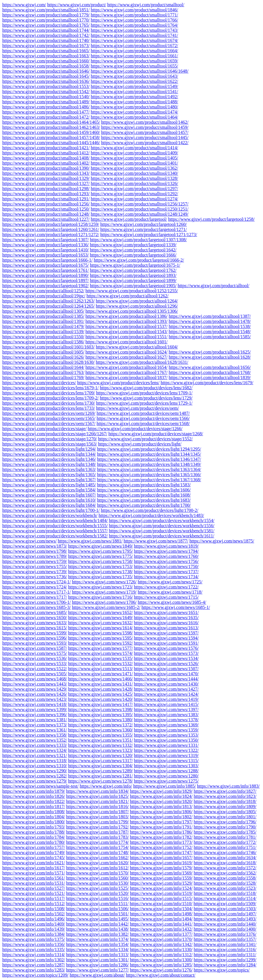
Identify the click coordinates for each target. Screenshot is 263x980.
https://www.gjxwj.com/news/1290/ (35, 771)
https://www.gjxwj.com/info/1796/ (225, 822)
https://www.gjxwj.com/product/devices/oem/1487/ (143, 413)
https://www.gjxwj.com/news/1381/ (35, 720)
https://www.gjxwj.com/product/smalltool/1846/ (134, 10)
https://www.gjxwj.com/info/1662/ (97, 858)
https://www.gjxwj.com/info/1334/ (97, 949)
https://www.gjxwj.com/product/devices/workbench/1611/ (162, 536)
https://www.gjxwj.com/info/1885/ (165, 786)
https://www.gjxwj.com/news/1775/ (100, 556)
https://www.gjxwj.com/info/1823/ (225, 796)
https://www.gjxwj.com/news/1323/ (100, 750)
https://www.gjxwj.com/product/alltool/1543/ (127, 332)
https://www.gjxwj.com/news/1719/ (104, 592)
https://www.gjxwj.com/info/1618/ (225, 863)
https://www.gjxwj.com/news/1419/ (166, 699)
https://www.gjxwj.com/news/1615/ (35, 628)
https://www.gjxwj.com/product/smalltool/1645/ (46, 76)
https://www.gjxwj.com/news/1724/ (35, 587)
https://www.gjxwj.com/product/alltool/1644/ (43, 367)
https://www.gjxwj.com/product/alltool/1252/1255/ (132, 291)
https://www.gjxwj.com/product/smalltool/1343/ (46, 173)
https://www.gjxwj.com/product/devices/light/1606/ (144, 490)
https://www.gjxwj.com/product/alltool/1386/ (127, 316)
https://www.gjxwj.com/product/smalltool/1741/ (134, 35)
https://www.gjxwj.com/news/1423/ (35, 699)
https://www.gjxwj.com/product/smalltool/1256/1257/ (140, 204)
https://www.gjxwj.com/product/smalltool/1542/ (46, 92)
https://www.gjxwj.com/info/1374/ (97, 939)
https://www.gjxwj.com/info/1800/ (34, 822)
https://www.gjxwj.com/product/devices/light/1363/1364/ (149, 469)
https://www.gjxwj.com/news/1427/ (166, 689)
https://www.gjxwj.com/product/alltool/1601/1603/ (48, 347)
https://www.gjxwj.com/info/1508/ (34, 909)
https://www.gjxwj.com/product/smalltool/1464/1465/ (51, 122)
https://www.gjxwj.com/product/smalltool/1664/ (134, 51)
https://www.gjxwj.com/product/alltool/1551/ (127, 337)
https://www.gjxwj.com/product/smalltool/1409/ (134, 153)
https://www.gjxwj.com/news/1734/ (166, 577)
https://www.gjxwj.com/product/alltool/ (214, 286)
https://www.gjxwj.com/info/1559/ (161, 878)
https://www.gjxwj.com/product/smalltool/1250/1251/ (140, 209)
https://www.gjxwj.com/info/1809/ (225, 806)
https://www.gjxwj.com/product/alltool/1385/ (43, 316)
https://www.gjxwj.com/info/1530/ (97, 883)
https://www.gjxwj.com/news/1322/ (166, 750)
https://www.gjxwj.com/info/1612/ (97, 868)
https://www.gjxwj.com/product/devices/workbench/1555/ (55, 526)
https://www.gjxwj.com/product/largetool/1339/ (133, 245)
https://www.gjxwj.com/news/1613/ (166, 628)
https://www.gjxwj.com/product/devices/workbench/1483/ (151, 515)
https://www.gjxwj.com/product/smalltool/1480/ (134, 107)
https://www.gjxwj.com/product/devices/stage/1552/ (145, 439)
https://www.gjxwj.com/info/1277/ (97, 970)
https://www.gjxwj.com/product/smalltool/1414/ (134, 148)
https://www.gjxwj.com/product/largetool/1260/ (144, 224)
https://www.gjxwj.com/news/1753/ (100, 566)
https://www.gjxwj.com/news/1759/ (35, 561)
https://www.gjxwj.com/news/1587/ (35, 648)
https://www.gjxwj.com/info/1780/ (34, 842)
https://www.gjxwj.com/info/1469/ (34, 924)
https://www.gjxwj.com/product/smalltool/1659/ (134, 61)
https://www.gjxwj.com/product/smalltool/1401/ (134, 163)
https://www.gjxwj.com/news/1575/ (35, 653)
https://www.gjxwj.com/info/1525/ (97, 888)
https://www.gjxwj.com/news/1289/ (100, 771)
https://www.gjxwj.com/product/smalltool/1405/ (134, 158)
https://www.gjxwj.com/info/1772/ (225, 842)
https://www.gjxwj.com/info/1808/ (34, 812)
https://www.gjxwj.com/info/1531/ (34, 883)
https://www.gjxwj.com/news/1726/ (104, 582)
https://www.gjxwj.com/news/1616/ (166, 623)
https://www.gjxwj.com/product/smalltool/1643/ (134, 76)
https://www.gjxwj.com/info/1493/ (225, 919)
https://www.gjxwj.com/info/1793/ (34, 827)
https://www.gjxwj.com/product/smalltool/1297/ (134, 189)
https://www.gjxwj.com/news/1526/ (166, 664)
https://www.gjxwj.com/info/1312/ (161, 955)
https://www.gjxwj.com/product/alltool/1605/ (43, 352)
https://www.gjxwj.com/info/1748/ (97, 852)
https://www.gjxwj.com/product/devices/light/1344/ (49, 454)
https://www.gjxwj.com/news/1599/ (35, 633)
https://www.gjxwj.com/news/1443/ (35, 684)
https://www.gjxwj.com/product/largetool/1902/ (45, 286)
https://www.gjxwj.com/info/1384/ (34, 934)
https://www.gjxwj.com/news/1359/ (166, 730)
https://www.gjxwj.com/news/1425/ (100, 694)
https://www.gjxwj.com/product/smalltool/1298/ (46, 189)
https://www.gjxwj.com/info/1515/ (161, 898)
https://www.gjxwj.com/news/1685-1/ (176, 607)
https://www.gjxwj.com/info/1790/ (225, 827)
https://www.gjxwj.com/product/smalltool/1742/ (46, 35)
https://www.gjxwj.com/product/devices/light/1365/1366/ (149, 475)
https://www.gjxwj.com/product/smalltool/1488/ (134, 102)
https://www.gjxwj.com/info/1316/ (225, 949)
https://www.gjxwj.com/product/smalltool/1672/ (134, 46)
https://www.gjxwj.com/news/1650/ (35, 618)
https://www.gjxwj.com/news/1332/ (100, 745)
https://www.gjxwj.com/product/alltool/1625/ (210, 352)
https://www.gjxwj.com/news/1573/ (166, 653)
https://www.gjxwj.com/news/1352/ (35, 740)
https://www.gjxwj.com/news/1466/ (100, 679)
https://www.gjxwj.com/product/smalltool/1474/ (134, 112)
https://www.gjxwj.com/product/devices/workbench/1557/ (55, 531)
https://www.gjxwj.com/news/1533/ (35, 664)
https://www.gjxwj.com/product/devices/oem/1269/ (49, 413)
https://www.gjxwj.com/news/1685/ (35, 612)
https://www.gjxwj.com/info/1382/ (97, 934)
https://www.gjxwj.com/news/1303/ (166, 766)
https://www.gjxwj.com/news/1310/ (35, 766)
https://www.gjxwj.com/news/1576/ (166, 648)
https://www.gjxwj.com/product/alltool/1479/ (43, 326)
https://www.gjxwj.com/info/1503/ (225, 909)
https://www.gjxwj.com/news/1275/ (166, 781)
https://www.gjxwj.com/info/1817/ (34, 806)
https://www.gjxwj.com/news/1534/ (166, 658)
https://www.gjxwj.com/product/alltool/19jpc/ (44, 296)
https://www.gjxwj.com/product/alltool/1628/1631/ (142, 362)
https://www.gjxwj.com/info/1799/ (97, 822)
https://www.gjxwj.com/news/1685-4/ (172, 602)
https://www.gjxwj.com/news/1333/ (35, 745)
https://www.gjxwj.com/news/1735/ (100, 577)
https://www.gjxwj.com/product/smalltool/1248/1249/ (140, 214)
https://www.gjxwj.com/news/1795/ (100, 551)
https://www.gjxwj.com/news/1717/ (35, 597)
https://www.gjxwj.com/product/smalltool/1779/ (46, 15)
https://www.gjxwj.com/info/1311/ (225, 955)
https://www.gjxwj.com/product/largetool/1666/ (133, 255)
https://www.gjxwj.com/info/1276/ (161, 970)
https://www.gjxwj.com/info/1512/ (34, 904)
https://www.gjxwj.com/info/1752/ (161, 847)
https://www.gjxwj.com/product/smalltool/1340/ (134, 173)
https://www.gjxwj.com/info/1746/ (225, 852)
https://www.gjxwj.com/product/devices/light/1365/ (49, 475)
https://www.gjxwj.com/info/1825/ (97, 796)
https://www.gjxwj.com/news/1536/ (35, 658)
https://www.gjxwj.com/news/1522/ (35, 669)
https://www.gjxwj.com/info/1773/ (161, 842)
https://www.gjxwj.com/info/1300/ (161, 960)
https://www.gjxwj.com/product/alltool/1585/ (210, 337)
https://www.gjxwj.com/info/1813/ (161, 806)
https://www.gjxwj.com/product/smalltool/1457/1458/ (51, 137)
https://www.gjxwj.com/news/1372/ (100, 725)
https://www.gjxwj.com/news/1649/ (100, 618)
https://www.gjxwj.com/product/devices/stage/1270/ (50, 439)
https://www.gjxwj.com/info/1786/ (161, 832)
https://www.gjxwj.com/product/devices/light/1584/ (49, 490)
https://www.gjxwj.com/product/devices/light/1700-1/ (51, 510)
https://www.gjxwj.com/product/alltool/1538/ (210, 326)
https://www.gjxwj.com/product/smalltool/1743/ (134, 30)
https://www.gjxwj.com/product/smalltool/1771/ (134, 15)
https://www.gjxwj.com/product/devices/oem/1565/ (49, 418)
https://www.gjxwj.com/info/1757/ (34, 847)
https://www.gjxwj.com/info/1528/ (225, 883)
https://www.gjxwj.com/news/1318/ (35, 761)
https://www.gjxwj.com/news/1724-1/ (37, 582)
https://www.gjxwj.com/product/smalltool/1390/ (46, 168)
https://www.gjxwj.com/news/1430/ (166, 684)
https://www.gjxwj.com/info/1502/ (34, 914)
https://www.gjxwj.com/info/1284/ (225, 965)
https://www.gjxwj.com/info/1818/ (225, 801)
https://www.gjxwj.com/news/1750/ (166, 566)
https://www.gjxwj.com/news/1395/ (100, 715)
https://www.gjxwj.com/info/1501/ (97, 914)
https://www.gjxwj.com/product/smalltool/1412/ (46, 153)
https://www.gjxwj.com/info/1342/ (161, 944)
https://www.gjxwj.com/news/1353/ (166, 735)
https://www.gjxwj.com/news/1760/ (166, 556)
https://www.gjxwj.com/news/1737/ (166, 572)
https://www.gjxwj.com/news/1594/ (166, 638)
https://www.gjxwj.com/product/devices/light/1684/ (49, 505)
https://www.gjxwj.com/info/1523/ (225, 888)
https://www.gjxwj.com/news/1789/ (35, 556)
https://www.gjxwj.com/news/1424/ (166, 694)
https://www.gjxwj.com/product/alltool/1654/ (127, 367)
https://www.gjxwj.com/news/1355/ (100, 735)
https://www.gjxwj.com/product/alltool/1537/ (127, 326)
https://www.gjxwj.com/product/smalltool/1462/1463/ (51, 127)
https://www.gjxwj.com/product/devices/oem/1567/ (49, 423)
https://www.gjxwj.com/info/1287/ (34, 965)
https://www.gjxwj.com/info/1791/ (161, 827)
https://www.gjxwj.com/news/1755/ (35, 566)
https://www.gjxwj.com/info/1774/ (97, 842)
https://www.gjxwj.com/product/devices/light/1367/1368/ (149, 480)
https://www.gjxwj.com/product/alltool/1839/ (210, 378)
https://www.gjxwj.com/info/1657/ (161, 858)
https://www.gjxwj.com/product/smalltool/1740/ (46, 40)
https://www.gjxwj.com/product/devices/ (39, 383)
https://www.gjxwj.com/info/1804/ (34, 817)
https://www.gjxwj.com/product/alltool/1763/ (43, 372)
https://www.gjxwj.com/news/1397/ (166, 709)
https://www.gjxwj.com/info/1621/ (34, 863)
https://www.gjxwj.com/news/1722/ (166, 587)
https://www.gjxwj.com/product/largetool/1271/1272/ (51, 235)
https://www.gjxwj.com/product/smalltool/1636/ (46, 81)
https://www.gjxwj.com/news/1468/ (35, 679)
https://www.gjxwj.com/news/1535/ (100, 658)
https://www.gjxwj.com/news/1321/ (35, 755)
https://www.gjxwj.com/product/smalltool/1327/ (46, 183)
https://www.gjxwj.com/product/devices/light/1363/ (49, 469)
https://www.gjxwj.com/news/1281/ (100, 776)
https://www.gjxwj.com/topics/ (222, 970)
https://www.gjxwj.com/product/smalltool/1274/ (134, 199)
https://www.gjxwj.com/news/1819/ (166, 546)
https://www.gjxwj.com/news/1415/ (166, 704)
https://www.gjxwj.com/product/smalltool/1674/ (134, 40)
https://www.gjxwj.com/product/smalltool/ (146, 5)
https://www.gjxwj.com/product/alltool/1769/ (43, 378)
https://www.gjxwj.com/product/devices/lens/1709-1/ (144, 393)
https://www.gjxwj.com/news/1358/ (35, 735)
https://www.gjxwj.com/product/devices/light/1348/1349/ (149, 464)
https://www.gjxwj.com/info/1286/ (97, 965)
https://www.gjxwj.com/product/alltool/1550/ (43, 337)
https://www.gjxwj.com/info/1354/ (97, 944)
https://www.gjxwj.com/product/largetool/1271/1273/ (149, 235)
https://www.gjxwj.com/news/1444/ (166, 679)
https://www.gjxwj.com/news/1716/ (100, 597)
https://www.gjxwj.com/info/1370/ (161, 939)
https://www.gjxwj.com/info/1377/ (161, 934)
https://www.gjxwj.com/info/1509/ (225, 904)
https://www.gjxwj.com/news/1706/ (104, 602)
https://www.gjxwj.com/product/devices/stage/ (44, 429)
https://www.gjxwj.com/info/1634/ (225, 858)
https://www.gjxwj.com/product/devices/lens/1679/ (207, 383)
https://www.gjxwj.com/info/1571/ (34, 873)
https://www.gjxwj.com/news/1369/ (166, 725)
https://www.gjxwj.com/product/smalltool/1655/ (134, 66)
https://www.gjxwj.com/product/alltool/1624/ (127, 352)
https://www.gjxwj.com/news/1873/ (35, 546)
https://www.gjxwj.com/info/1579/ (161, 868)
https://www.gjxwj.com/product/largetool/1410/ (45, 250)
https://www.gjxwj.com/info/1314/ (34, 955)
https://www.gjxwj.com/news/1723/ (100, 587)
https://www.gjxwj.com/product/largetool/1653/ (45, 255)
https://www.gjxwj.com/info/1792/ (97, 827)
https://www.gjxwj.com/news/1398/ (100, 709)
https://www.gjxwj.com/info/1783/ (97, 837)
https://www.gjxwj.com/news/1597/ (166, 633)
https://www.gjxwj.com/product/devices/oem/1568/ (143, 423)
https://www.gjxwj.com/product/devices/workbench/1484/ (55, 521)
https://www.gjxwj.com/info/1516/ (97, 898)
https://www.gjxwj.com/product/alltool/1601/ (127, 342)
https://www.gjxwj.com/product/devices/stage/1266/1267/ (55, 434)
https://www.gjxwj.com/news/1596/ (35, 638)
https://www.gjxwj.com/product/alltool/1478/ (210, 321)
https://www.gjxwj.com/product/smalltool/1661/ (134, 56)
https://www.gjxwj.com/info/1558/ (225, 878)
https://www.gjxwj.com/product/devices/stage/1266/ (135, 429)
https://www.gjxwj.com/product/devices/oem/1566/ (143, 418)
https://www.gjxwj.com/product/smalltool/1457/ (145, 132)
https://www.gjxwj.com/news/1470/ (166, 674)
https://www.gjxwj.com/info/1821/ (97, 801)
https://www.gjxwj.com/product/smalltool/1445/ (145, 137)
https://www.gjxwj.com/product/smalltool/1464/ (134, 117)
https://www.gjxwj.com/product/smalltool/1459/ (145, 127)
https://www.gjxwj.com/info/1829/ (161, 791)
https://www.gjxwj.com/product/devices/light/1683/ (144, 500)
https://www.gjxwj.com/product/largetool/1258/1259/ (51, 224)
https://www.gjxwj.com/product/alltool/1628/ (210, 357)
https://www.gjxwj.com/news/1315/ (166, 761)
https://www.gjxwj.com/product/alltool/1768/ (210, 372)
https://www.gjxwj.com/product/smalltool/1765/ (46, 25)
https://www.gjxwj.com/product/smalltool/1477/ (46, 112)
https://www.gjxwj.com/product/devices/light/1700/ (144, 505)
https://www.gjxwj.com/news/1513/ (100, 669)
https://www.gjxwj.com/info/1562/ (225, 873)
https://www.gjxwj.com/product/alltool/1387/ (210, 316)
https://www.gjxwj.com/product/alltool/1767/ (127, 372)
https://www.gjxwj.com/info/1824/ (161, 796)
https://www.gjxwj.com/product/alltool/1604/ (137, 347)
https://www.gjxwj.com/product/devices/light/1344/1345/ (149, 454)
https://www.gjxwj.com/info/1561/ (34, 878)
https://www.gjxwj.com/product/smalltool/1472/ (46, 117)
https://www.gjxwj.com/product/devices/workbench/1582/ (55, 536)
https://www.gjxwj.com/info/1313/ (97, 955)
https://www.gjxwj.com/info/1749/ (34, 852)
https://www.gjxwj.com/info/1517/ (34, 898)
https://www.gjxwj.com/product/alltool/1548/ (210, 332)
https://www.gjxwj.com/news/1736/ (35, 577)
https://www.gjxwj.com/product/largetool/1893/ (133, 275)
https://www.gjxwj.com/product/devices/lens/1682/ (146, 388)
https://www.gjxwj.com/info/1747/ (161, 852)
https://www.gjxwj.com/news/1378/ (166, 720)
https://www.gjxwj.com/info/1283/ (34, 970)
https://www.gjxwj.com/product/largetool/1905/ (133, 286)
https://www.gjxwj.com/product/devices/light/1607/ (49, 495)
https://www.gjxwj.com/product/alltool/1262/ (128, 296)
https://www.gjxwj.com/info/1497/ (225, 914)
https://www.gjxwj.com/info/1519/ (161, 893)
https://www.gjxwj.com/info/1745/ (34, 858)
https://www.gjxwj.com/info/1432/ (161, 929)
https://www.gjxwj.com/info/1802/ (161, 817)
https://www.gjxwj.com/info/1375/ (34, 939)
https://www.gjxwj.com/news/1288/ (166, 771)
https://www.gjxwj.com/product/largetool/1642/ (133, 250)
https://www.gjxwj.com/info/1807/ (97, 812)
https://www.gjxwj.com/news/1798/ (35, 551)
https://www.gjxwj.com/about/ (97, 975)
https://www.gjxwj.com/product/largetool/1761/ (45, 270)
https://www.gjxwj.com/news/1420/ (100, 699)
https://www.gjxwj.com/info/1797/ (161, 822)
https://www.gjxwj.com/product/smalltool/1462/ (145, 122)
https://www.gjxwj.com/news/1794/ (166, 551)
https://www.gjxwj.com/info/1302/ (34, 960)
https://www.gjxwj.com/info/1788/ (34, 832)
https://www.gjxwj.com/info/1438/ (97, 929)
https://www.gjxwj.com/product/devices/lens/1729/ (146, 398)
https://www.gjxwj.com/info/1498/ (161, 914)
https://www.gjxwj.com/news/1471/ (100, 674)
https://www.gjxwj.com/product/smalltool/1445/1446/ (51, 143)
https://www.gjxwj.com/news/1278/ (100, 781)
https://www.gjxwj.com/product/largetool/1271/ (144, 229)
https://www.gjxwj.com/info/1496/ (34, 919)
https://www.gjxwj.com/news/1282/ (35, 776)
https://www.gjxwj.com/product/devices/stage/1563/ (50, 444)
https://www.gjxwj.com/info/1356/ (34, 944)
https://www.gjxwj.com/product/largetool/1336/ (45, 245)
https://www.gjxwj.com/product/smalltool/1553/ (46, 86)
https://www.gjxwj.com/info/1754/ (97, 847)
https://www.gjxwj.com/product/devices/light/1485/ (49, 485)
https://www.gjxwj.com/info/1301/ (97, 960)
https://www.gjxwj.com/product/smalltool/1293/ (46, 194)
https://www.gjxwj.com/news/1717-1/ (37, 592)
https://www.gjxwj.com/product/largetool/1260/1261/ (51, 229)
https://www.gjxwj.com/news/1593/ (35, 643)
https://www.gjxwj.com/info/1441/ (161, 924)
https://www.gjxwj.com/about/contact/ (161, 975)
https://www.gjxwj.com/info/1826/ (34, 796)
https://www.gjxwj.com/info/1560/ (97, 878)
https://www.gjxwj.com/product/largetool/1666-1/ (47, 260)
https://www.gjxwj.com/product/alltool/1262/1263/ (48, 301)
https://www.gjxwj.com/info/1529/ (161, 883)
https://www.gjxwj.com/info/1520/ (97, 893)
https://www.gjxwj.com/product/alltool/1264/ (137, 301)
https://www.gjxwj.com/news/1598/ (100, 633)
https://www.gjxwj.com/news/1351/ (100, 740)
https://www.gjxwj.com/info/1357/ (225, 939)
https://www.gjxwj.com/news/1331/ (166, 745)
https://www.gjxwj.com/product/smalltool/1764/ (134, 25)
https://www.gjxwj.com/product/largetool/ (129, 219)
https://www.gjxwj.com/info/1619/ (161, 863)
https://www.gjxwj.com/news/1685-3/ (37, 607)
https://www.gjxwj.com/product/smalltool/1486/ (46, 107)
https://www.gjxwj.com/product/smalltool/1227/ (46, 219)
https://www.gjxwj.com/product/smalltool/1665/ (46, 51)
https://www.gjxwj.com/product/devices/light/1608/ (144, 495)
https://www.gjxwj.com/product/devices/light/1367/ (49, 480)
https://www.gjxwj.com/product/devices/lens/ (118, 383)
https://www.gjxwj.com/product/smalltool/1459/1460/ (51, 132)
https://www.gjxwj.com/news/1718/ (170, 592)
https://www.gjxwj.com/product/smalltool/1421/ (46, 148)
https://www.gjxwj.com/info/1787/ (97, 832)
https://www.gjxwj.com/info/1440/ (225, 924)
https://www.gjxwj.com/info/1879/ (34, 791)
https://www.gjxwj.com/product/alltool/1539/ (43, 332)
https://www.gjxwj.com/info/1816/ (97, 806)
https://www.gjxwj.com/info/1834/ (97, 791)
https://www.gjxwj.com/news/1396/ (35, 715)
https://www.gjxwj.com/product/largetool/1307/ (45, 240)
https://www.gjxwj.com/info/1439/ (34, 929)
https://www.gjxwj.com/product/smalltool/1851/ (46, 10)
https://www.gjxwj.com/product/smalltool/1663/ (46, 56)
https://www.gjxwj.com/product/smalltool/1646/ (46, 71)
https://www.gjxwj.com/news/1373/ (35, 725)
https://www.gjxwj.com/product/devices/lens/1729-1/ (144, 403)
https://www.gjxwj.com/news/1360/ (100, 730)
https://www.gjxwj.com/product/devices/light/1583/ (144, 485)
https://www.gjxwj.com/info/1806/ (161, 812)
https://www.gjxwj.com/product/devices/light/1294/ (49, 449)
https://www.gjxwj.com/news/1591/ (166, 643)
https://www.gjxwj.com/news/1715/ (166, 597)
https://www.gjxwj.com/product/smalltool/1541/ (134, 92)
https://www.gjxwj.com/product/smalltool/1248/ (46, 214)
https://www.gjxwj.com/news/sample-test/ (40, 786)
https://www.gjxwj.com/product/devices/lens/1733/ (49, 408)
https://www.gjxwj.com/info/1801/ (225, 817)
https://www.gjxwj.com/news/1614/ (100, 628)
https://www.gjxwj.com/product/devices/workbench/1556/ (162, 526)
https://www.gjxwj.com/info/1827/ (225, 791)
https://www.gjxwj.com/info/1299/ (225, 960)
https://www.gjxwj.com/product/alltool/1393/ (127, 321)
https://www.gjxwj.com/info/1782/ (161, 837)
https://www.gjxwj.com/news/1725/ (170, 582)
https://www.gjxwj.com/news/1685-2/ (106, 607)
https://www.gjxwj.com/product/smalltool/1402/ (46, 163)
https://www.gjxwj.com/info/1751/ (225, 847)
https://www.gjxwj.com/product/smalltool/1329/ (46, 178)
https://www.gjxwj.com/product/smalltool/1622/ (134, 81)
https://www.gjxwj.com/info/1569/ (161, 873)
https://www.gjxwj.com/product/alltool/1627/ (127, 357)
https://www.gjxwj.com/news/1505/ (35, 674)
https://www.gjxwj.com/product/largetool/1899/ (133, 280)
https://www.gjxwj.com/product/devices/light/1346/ (49, 459)
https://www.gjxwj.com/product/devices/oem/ (137, 408)
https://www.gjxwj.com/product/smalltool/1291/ (46, 199)
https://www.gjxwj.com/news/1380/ (100, 720)
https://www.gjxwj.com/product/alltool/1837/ (127, 378)
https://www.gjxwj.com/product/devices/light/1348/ (49, 464)
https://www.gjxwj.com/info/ (106, 786)
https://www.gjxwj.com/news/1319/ (166, 755)
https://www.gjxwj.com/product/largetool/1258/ (211, 219)
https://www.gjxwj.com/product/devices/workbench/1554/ (162, 521)
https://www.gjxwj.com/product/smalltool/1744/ (46, 30)
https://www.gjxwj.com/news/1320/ (100, 755)
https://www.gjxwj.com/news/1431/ (100, 684)
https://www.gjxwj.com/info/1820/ (161, 801)
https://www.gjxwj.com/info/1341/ (225, 944)
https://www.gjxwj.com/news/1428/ (100, 689)
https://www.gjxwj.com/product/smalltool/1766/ (134, 20)
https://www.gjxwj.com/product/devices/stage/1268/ (156, 434)
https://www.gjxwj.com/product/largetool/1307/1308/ (138, 240)
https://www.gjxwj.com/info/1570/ (97, 873)
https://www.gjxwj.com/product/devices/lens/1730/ (49, 403)
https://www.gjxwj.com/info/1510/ (161, 904)
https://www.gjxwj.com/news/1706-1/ (37, 602)
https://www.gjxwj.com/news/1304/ (100, 766)
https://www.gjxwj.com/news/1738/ (100, 572)
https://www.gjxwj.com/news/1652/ (100, 612)
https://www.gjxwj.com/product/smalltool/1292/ (134, 194)
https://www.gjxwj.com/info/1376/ (225, 934)
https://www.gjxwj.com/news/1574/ (100, 653)
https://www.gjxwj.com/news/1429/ (35, 689)
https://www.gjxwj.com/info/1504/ (161, 909)
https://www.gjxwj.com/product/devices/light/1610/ (49, 500)
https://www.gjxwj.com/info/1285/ (161, 965)
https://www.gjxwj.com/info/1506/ (97, 909)
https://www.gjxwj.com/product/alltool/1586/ (43, 342)
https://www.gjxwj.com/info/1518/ (225, 893)
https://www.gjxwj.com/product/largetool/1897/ (45, 280)
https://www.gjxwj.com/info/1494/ (161, 919)
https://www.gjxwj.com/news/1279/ (35, 781)
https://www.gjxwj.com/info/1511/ (97, 904)
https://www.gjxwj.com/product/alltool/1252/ (43, 291)
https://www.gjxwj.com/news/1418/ (35, 704)
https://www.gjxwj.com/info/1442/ (97, 924)
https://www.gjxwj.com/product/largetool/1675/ (45, 265)
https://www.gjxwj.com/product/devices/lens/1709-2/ (50, 398)
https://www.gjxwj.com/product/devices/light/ (140, 444)
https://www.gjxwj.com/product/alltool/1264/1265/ (48, 306)
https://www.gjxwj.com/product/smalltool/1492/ (134, 97)
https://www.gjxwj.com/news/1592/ (100, 643)
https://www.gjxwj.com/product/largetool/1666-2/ (139, 260)
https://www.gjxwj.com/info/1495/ (97, 919)
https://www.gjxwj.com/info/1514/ (225, 898)
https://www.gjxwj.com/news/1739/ (35, 572)
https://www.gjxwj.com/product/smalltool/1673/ (46, 46)
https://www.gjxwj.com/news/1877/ (156, 541)
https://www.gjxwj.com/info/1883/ (228, 786)
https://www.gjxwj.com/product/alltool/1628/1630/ (48, 362)
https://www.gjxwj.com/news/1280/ (166, 776)
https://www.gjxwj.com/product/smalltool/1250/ (46, 209)
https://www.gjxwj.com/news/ (29, 541)
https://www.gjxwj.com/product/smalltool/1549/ (134, 86)
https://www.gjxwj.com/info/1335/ (34, 949)
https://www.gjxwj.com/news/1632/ (100, 623)
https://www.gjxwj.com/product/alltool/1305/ (43, 311)
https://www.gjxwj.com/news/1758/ (100, 561)
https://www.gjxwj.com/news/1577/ (100, 648)
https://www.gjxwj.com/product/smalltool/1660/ (46, 61)
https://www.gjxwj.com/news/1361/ (35, 730)
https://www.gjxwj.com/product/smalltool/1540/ (46, 97)
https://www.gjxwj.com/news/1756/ (166, 561)
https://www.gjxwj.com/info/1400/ (225, 929)
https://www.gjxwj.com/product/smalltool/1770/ (46, 20)
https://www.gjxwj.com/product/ (77, 5)
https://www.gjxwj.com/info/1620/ (97, 863)
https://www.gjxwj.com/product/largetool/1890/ (45, 275)
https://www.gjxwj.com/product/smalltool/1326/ (134, 183)
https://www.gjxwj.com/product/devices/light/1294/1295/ (149, 449)
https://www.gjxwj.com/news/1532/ (100, 664)
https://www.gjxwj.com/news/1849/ (100, 546)
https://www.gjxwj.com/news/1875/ (222, 541)
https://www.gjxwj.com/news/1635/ (166, 618)
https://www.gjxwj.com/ (24, 5)
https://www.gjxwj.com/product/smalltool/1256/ (46, 204)
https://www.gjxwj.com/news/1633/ (35, 623)
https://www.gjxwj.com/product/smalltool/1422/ (145, 143)
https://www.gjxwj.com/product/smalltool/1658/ (46, 66)
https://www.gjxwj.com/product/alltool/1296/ (137, 306)
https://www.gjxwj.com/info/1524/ (161, 888)
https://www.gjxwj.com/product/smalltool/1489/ (46, 102)
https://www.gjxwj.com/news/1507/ (166, 669)
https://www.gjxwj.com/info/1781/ (225, 837)
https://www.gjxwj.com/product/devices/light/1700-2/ (150, 510)
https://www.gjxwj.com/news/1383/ (166, 715)
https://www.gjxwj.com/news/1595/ (100, 638)
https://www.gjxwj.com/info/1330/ (161, 949)
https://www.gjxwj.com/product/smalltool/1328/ (134, 178)
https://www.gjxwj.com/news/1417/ (100, 704)
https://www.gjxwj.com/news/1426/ (35, 694)
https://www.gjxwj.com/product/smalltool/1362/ (134, 168)
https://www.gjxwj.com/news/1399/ (35, 709)
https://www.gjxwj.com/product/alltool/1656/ (210, 367)
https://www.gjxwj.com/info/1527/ (34, 888)
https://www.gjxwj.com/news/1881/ (90, 541)
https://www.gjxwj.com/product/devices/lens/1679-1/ (50, 388)
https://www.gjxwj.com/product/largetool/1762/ (133, 270)
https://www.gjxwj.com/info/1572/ (225, 868)
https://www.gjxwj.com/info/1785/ (225, 832)
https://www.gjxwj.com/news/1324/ (35, 750)
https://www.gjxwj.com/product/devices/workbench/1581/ (162, 531)
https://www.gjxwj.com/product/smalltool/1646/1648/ (140, 71)
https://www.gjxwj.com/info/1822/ (34, 801)
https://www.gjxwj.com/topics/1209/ (35, 975)
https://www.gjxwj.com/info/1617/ (34, 868)
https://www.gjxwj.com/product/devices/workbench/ (50, 515)
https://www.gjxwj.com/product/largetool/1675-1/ (135, 265)
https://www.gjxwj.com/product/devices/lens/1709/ (49, 393)
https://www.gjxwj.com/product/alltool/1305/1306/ (132, 311)
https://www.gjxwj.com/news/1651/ (166, 612)
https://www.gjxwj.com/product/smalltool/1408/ (46, 158)
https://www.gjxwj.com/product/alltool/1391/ (43, 321)
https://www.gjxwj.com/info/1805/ (225, 812)
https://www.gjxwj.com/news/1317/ (100, 761)
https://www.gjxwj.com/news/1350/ (166, 740)
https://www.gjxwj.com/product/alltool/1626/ (43, 357)
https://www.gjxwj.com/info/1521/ (34, 893)
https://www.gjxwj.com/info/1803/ (97, 817)
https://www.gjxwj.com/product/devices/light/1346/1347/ (149, 459)
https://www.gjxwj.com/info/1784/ (34, 837)
